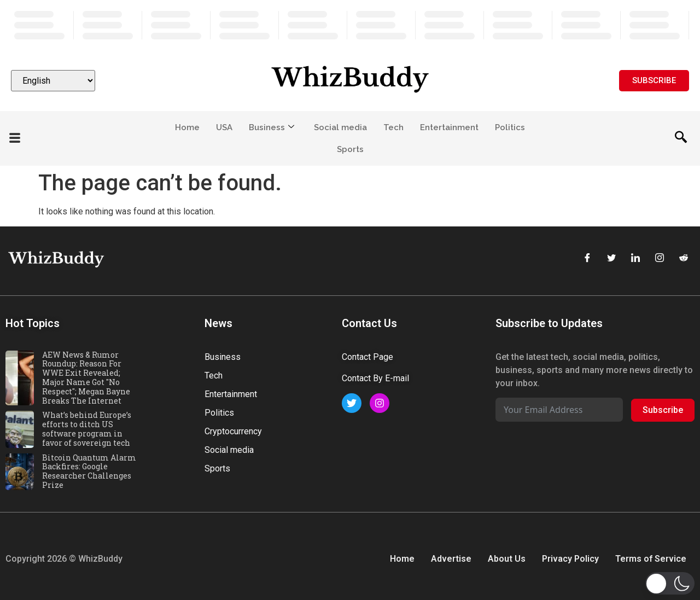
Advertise (451, 559)
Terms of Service (651, 559)
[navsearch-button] (681, 138)
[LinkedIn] (635, 259)
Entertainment (449, 127)
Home (187, 127)
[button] (670, 583)
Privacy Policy (570, 559)
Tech (393, 127)
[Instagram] (660, 259)
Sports (350, 149)
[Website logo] (350, 81)
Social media (340, 127)
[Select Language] (53, 81)
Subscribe (663, 410)
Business (272, 127)
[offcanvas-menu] (15, 139)
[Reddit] (684, 259)
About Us (507, 559)
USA (224, 127)
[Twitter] (611, 259)
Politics (510, 127)
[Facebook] (587, 259)
